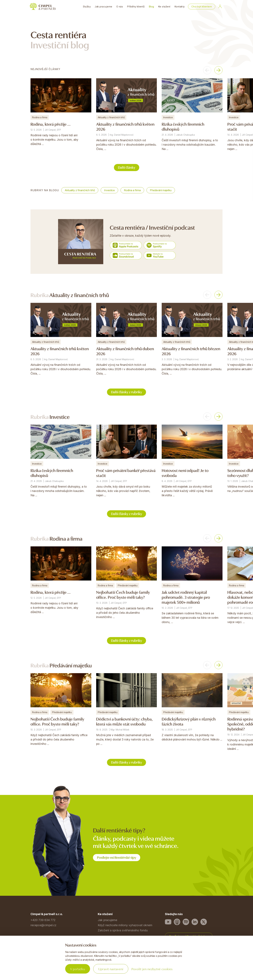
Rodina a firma (132, 190)
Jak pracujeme (104, 7)
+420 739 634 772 (43, 920)
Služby (87, 7)
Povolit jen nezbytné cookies (152, 969)
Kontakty (180, 7)
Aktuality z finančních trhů (80, 190)
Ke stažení (164, 7)
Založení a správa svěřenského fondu (123, 930)
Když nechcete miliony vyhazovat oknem (125, 925)
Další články (127, 167)
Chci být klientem (202, 7)
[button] (207, 70)
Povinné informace (43, 962)
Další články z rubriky (126, 392)
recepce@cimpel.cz (43, 925)
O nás (120, 7)
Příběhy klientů (136, 7)
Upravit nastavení (111, 969)
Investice (109, 190)
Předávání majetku (161, 190)
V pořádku (78, 969)
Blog (151, 7)
